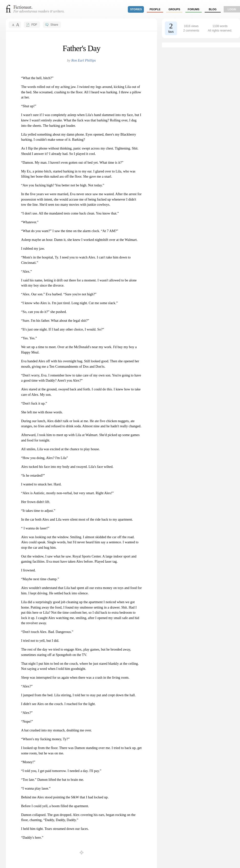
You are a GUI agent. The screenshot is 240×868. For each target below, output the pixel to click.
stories (136, 9)
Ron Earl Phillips (84, 60)
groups (174, 9)
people (155, 9)
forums (194, 9)
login (232, 9)
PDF (34, 25)
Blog (213, 9)
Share (54, 25)
